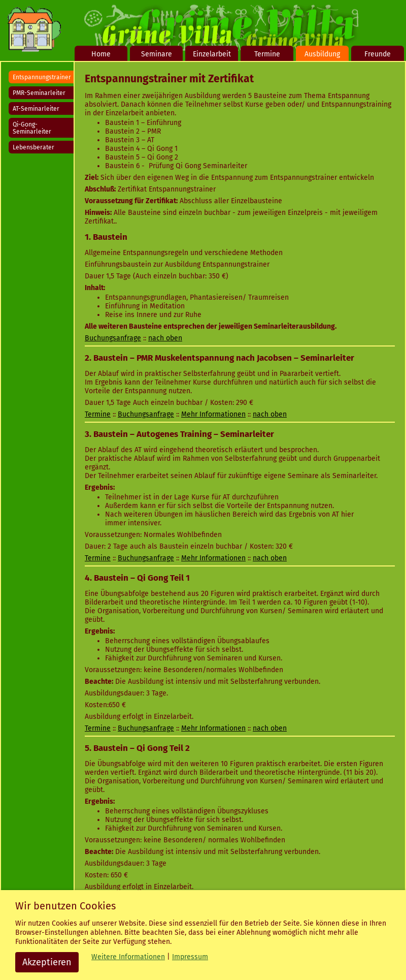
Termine (267, 54)
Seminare (157, 54)
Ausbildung (322, 54)
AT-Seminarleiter (36, 109)
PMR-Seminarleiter (39, 93)
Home (101, 54)
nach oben (165, 338)
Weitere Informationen (128, 957)
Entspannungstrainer (42, 77)
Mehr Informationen (213, 414)
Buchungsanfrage (113, 338)
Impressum (190, 957)
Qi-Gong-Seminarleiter (32, 128)
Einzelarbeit (212, 54)
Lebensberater (33, 147)
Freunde (378, 54)
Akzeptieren (47, 962)
